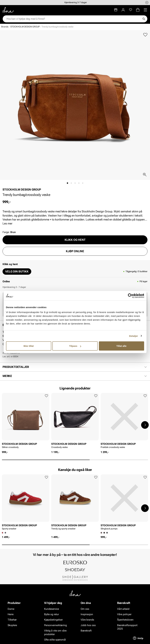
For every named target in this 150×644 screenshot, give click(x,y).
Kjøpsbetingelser (53, 620)
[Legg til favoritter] (145, 35)
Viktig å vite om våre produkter (55, 632)
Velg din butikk (17, 271)
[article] (26, 422)
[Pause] (147, 3)
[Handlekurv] (138, 10)
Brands (5, 27)
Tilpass (75, 346)
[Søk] (144, 19)
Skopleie (12, 625)
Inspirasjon (87, 614)
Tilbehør (12, 620)
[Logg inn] (123, 10)
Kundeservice (52, 609)
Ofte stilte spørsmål (55, 640)
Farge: (9, 232)
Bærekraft (86, 631)
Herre (11, 614)
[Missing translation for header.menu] (145, 10)
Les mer (7, 223)
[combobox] (73, 19)
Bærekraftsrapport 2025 (127, 627)
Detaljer (133, 336)
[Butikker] (116, 10)
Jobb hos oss (88, 625)
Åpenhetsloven (125, 620)
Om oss (85, 609)
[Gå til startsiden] (8, 10)
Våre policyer (124, 614)
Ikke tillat (29, 346)
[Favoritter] (131, 10)
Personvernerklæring (55, 625)
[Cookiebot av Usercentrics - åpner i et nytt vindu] (130, 296)
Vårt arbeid (123, 609)
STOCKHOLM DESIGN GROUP (25, 27)
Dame (11, 609)
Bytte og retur (52, 614)
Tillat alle (121, 346)
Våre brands (87, 620)
